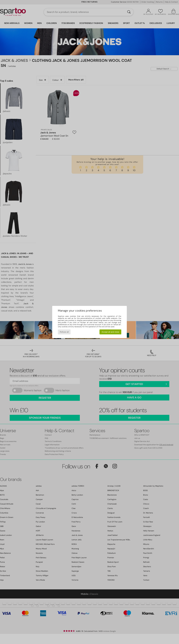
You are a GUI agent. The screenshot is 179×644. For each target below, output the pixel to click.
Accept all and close (110, 332)
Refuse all (64, 332)
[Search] (129, 12)
